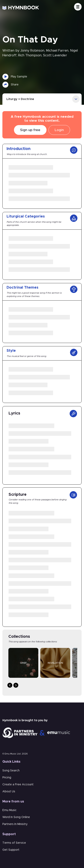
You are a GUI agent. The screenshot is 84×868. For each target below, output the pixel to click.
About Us (9, 792)
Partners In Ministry (15, 824)
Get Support (11, 850)
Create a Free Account (18, 785)
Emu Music (9, 810)
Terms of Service (14, 843)
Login (59, 130)
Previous (10, 685)
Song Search (11, 771)
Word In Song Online (16, 817)
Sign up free (30, 130)
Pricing (7, 778)
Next (16, 685)
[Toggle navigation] (78, 7)
